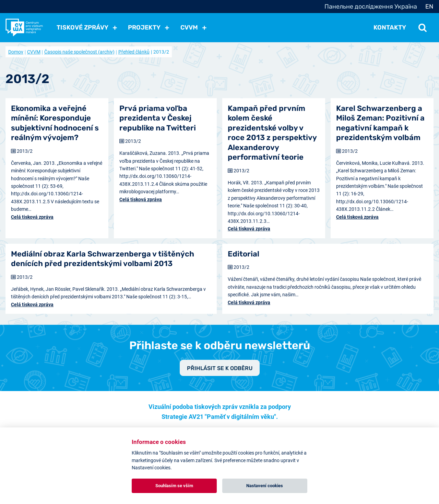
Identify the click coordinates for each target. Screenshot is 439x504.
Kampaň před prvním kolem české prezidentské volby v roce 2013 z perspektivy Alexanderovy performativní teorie (272, 133)
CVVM (34, 52)
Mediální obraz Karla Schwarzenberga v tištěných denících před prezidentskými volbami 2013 (103, 259)
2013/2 (25, 151)
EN (429, 7)
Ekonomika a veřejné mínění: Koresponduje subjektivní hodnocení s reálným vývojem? (55, 123)
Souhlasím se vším (174, 486)
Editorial (244, 254)
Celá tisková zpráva (32, 217)
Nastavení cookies (265, 486)
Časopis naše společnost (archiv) (79, 52)
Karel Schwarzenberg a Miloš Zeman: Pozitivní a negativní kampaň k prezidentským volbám (380, 123)
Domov (16, 52)
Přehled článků (134, 52)
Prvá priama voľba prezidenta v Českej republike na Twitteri (158, 118)
